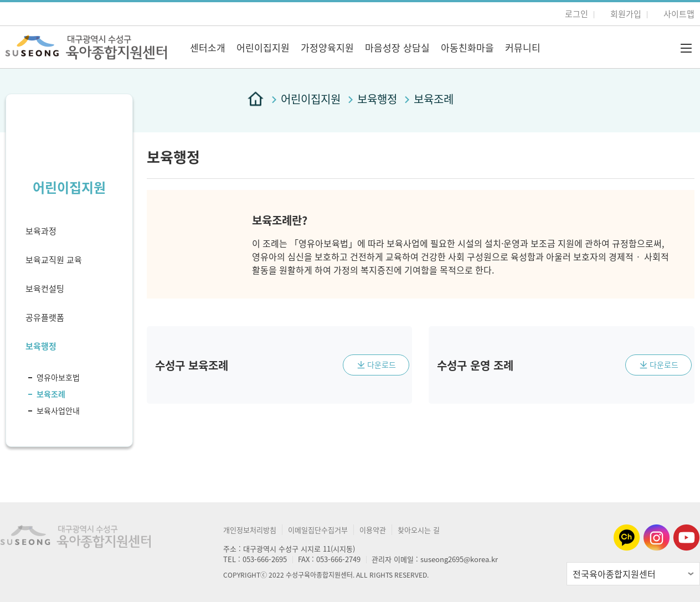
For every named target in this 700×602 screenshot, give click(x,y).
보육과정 (41, 231)
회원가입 (626, 14)
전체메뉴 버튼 (686, 48)
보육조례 (51, 394)
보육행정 (41, 346)
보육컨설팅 (45, 289)
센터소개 (208, 47)
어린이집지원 (263, 47)
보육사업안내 (58, 410)
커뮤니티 (523, 47)
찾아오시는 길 (419, 530)
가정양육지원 (327, 47)
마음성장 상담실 (397, 47)
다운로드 (382, 364)
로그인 (577, 14)
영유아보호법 (58, 377)
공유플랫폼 (45, 317)
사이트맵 (679, 14)
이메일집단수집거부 (318, 530)
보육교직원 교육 (54, 260)
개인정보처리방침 (250, 530)
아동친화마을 (467, 47)
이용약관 (373, 530)
